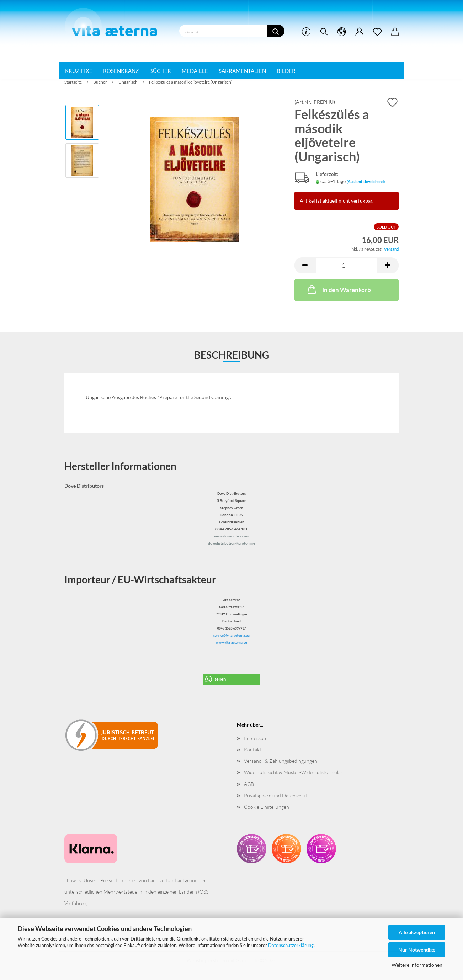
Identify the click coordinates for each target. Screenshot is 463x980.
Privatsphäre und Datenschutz (277, 795)
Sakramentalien (242, 71)
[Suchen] (324, 32)
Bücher (160, 71)
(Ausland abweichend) (366, 181)
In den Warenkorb (339, 289)
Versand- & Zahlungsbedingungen (281, 761)
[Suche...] (276, 31)
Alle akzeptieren (417, 932)
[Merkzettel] (377, 32)
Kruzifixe (79, 71)
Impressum (256, 738)
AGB (249, 784)
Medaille (195, 71)
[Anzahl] (347, 265)
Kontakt (253, 749)
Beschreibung (232, 355)
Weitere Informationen (417, 965)
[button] (342, 32)
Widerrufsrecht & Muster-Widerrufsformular (293, 772)
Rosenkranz (121, 71)
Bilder (286, 71)
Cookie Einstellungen (267, 807)
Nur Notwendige (417, 950)
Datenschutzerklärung (291, 945)
